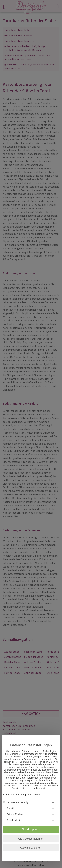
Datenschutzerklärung (15, 795)
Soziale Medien (14, 820)
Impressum (34, 795)
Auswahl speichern (31, 848)
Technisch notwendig (17, 802)
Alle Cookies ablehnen (31, 839)
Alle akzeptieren (31, 830)
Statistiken (12, 808)
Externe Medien (15, 814)
